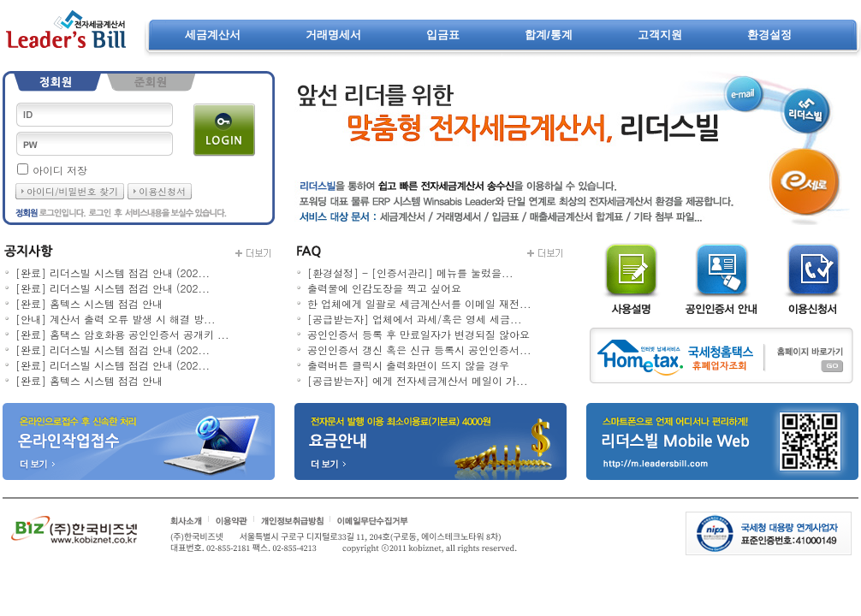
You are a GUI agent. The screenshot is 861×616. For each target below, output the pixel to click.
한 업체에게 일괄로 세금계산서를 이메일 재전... (419, 303)
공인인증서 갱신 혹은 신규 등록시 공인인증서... (419, 349)
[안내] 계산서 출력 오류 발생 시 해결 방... (116, 319)
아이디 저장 (60, 170)
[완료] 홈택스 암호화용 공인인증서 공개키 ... (122, 334)
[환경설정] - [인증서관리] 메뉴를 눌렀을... (410, 272)
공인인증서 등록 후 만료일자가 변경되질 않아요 (419, 334)
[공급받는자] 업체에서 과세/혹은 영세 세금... (415, 319)
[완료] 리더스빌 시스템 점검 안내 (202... (113, 272)
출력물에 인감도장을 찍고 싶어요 (384, 288)
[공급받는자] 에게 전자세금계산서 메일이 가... (418, 380)
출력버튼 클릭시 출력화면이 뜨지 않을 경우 (408, 365)
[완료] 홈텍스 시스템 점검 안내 (89, 303)
